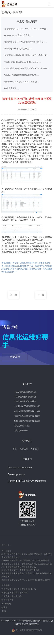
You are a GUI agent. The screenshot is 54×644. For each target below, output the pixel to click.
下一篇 (40, 295)
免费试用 (15, 357)
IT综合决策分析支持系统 (25, 401)
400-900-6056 (15, 468)
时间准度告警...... (12, 88)
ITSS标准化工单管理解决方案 (27, 406)
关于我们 (35, 449)
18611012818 (27, 468)
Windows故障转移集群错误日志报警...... (22, 75)
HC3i (4, 611)
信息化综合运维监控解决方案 (27, 416)
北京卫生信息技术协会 (12, 596)
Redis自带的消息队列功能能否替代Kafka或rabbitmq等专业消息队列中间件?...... (27, 69)
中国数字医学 (7, 600)
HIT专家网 (6, 604)
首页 (15, 449)
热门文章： (6, 551)
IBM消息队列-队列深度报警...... (18, 49)
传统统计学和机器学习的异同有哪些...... (22, 82)
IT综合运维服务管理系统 (25, 397)
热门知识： (6, 545)
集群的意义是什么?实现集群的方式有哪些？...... (25, 42)
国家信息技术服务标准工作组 (15, 593)
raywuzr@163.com (17, 474)
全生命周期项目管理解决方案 (27, 411)
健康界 (4, 607)
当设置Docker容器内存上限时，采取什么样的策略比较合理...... (27, 55)
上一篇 (14, 295)
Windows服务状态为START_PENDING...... (23, 62)
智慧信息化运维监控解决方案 (27, 421)
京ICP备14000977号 (30, 624)
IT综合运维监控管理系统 (25, 392)
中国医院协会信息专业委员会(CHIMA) (19, 589)
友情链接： (6, 585)
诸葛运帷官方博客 (22, 426)
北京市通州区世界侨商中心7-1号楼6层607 (28, 481)
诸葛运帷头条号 (21, 431)
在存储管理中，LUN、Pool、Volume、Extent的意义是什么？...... (27, 29)
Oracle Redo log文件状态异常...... (19, 35)
